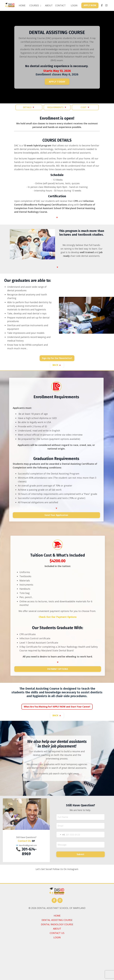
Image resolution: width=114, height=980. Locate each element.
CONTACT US (57, 969)
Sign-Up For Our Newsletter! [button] (57, 370)
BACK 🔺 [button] (57, 376)
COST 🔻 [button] (85, 107)
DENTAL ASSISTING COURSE (57, 956)
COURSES (33, 5)
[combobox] (61, 853)
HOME (20, 5)
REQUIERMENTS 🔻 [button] (57, 107)
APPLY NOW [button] (90, 5)
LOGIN (74, 5)
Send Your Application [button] (56, 527)
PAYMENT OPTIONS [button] (58, 681)
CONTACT (60, 5)
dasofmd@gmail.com (28, 864)
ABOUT (47, 5)
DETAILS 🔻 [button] (29, 107)
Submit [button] (81, 873)
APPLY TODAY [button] (57, 82)
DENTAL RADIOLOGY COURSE (57, 960)
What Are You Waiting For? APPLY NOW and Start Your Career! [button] (57, 719)
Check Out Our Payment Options (58, 629)
